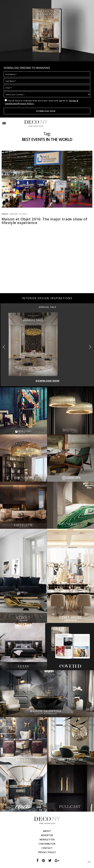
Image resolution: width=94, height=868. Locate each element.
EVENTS (5, 214)
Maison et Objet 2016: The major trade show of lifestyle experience (44, 221)
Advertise (47, 835)
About (47, 831)
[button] (90, 347)
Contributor (47, 844)
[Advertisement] (47, 267)
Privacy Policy (47, 852)
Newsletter (47, 839)
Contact (47, 848)
